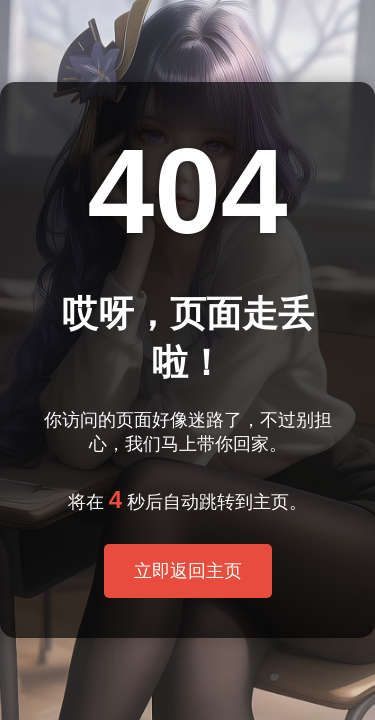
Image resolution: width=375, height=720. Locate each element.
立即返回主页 (188, 571)
